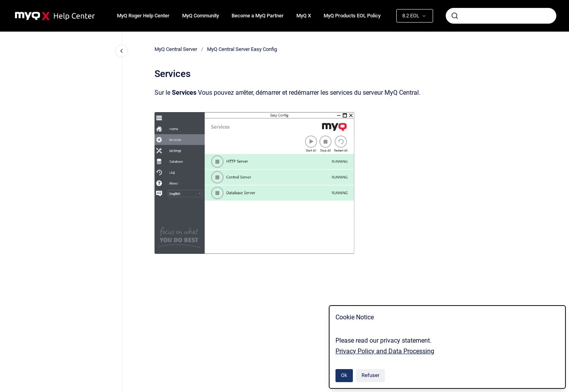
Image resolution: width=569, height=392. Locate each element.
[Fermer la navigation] (122, 51)
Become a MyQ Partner (258, 16)
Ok (344, 375)
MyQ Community (201, 16)
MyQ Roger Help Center (143, 16)
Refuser (370, 375)
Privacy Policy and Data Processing (385, 351)
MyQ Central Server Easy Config (242, 49)
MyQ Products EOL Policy (352, 16)
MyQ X (304, 16)
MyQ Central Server (176, 49)
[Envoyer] (455, 16)
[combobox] (501, 16)
